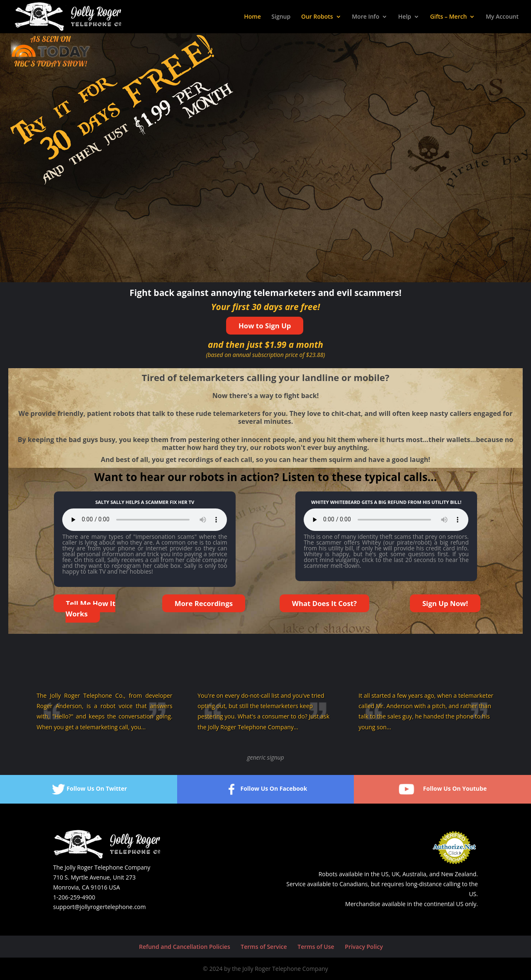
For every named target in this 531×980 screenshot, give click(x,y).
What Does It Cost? (324, 603)
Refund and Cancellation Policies (185, 947)
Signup (281, 17)
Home (252, 17)
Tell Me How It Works (90, 609)
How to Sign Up (265, 326)
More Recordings (204, 603)
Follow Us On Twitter (89, 789)
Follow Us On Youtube (442, 789)
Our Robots (317, 17)
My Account (502, 17)
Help (405, 17)
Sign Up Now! (445, 603)
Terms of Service (264, 947)
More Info (365, 17)
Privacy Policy (364, 947)
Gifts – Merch (449, 17)
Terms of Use (316, 947)
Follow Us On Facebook (265, 789)
